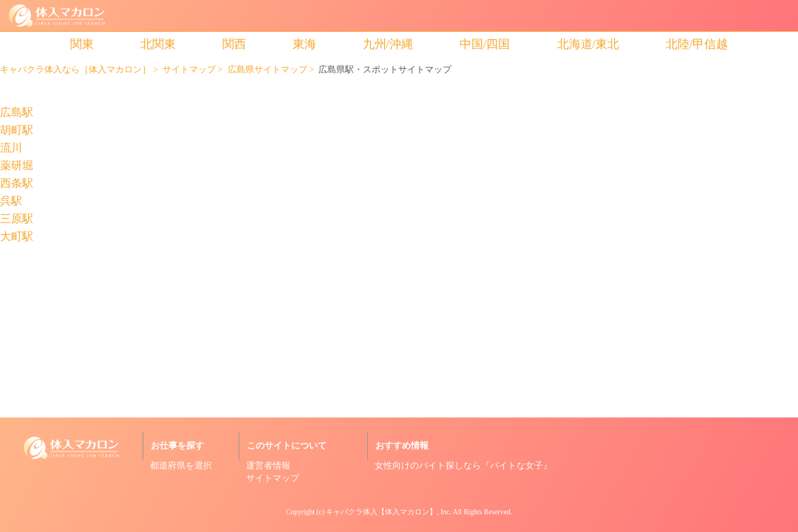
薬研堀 (17, 166)
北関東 (158, 44)
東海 (304, 44)
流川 (11, 148)
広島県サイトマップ (267, 69)
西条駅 (17, 184)
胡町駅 (17, 130)
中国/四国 (485, 44)
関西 (234, 44)
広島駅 (17, 113)
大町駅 (17, 237)
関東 (82, 44)
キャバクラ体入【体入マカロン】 (381, 512)
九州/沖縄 (388, 44)
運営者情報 (268, 465)
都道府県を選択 (181, 465)
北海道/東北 (588, 44)
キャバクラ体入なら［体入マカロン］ (75, 69)
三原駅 (17, 219)
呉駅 (11, 201)
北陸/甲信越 (697, 44)
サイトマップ (189, 69)
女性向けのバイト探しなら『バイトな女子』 (463, 465)
